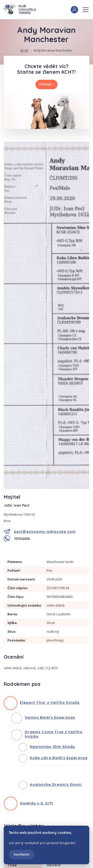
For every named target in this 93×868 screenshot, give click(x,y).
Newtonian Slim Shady (52, 747)
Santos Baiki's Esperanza (50, 717)
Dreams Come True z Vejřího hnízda (54, 734)
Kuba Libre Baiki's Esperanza (59, 758)
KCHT (24, 50)
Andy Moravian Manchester (53, 50)
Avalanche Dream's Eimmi (56, 784)
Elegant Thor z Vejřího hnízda (50, 702)
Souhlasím (21, 854)
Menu (86, 8)
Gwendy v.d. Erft (36, 803)
